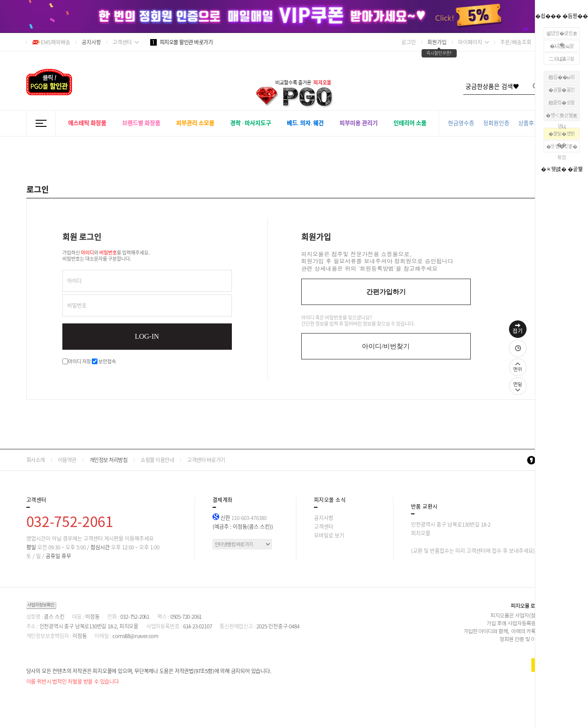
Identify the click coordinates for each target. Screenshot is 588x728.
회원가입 (437, 42)
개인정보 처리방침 (109, 460)
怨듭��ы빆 (561, 77)
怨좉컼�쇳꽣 (562, 102)
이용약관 (67, 460)
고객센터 (122, 42)
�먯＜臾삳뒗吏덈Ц (562, 116)
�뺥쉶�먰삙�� (562, 135)
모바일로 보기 (329, 535)
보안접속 (104, 361)
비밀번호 (77, 305)
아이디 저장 (77, 361)
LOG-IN (147, 336)
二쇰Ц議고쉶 (562, 59)
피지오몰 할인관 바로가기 (182, 42)
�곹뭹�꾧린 (562, 90)
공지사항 (91, 42)
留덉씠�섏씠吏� (562, 34)
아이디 (74, 281)
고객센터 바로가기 (206, 460)
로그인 (409, 42)
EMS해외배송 (51, 42)
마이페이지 (470, 42)
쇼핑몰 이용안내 (157, 460)
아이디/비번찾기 (386, 346)
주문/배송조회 (516, 42)
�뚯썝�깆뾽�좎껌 (562, 147)
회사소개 (36, 460)
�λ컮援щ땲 (562, 46)
